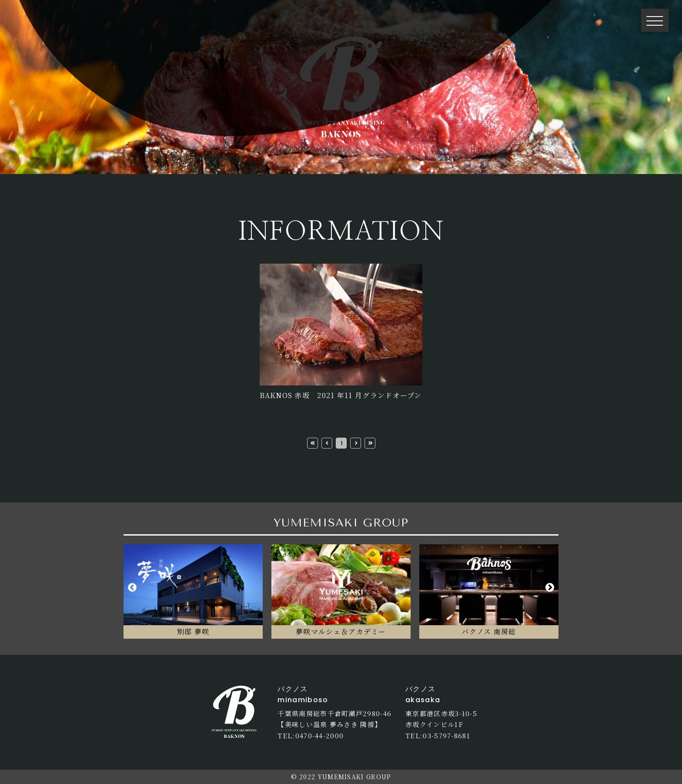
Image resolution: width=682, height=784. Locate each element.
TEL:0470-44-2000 (311, 735)
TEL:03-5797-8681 (438, 735)
